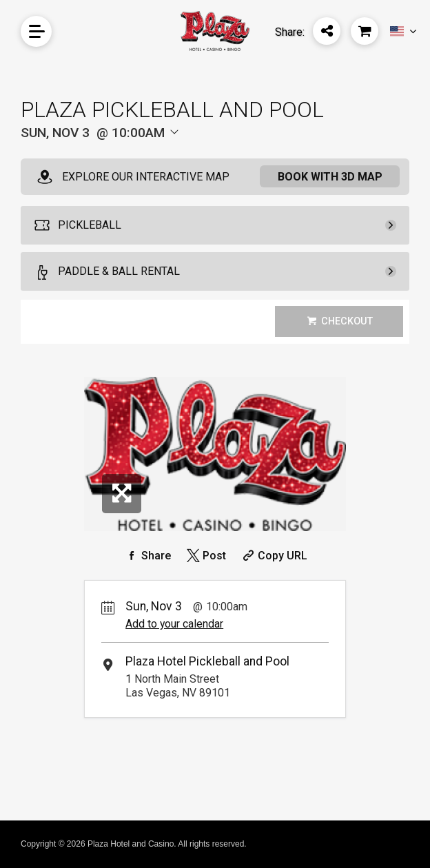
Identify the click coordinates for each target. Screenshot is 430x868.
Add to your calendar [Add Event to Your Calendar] (174, 624)
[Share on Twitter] (205, 556)
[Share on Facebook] (147, 556)
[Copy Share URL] (273, 556)
